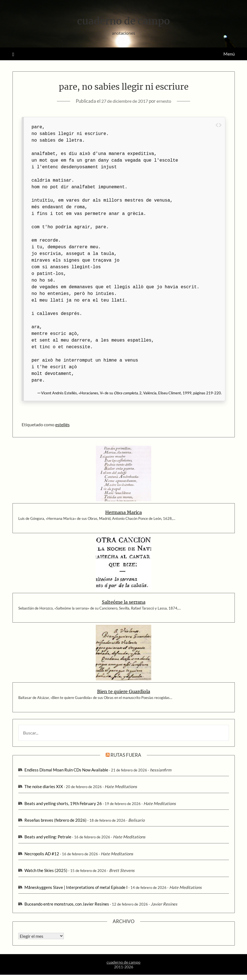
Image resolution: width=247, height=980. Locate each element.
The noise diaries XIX (44, 786)
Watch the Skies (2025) (46, 870)
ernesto (166, 101)
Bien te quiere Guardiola (124, 691)
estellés (62, 424)
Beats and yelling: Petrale (48, 837)
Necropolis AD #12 (42, 854)
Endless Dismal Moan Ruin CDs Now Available (66, 770)
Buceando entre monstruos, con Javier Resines (67, 904)
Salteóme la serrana (124, 602)
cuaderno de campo (123, 20)
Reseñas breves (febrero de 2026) (56, 820)
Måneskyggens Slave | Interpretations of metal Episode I (76, 887)
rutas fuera (126, 755)
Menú (229, 54)
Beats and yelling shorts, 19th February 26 (63, 803)
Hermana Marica (123, 512)
